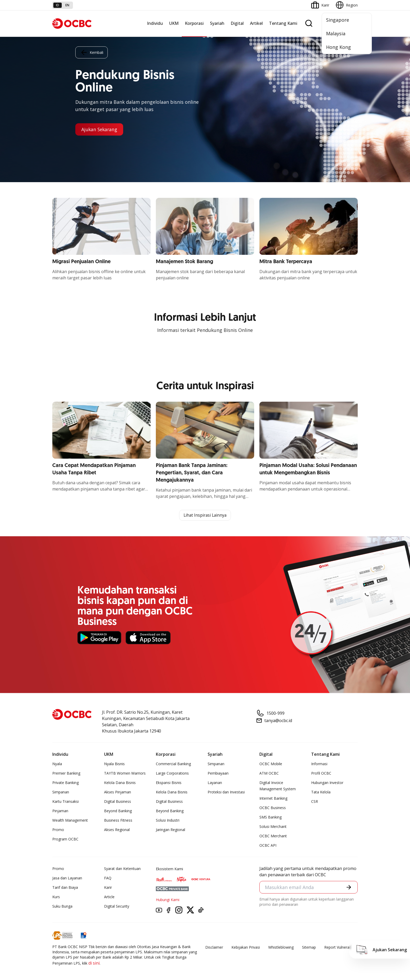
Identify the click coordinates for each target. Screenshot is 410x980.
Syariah (217, 23)
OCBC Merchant (273, 836)
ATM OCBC (269, 773)
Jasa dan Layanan (67, 878)
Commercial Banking (173, 764)
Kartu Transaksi (66, 802)
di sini (94, 963)
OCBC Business (273, 808)
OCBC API (268, 846)
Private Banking (66, 783)
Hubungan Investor (327, 783)
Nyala (57, 764)
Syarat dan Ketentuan (122, 869)
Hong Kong (338, 47)
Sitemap (309, 947)
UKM (174, 23)
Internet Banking (273, 799)
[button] (349, 887)
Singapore (338, 20)
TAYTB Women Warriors (125, 773)
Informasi (319, 764)
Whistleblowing (281, 947)
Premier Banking (66, 773)
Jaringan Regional (170, 830)
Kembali (92, 52)
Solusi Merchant (273, 827)
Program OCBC (65, 839)
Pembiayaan (218, 773)
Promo (58, 830)
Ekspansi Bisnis (169, 783)
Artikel (256, 23)
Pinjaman (60, 811)
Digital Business (118, 802)
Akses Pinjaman (118, 792)
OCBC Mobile (271, 764)
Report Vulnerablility (341, 947)
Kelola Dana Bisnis (120, 783)
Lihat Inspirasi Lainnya (205, 515)
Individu (155, 23)
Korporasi (194, 23)
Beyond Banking (118, 811)
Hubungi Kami (168, 900)
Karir (108, 888)
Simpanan (61, 792)
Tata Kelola (321, 792)
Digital (237, 23)
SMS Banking (271, 817)
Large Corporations (172, 773)
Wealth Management (70, 820)
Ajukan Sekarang (100, 129)
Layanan (215, 783)
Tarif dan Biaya (65, 888)
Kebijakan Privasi (246, 947)
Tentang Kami (283, 23)
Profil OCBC (321, 773)
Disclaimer (214, 947)
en (67, 5)
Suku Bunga (62, 906)
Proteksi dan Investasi (226, 792)
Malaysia (336, 33)
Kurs (56, 897)
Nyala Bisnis (114, 764)
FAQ (108, 878)
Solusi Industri (168, 820)
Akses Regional (117, 830)
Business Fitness (118, 820)
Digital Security (117, 906)
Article (109, 897)
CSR (315, 802)
